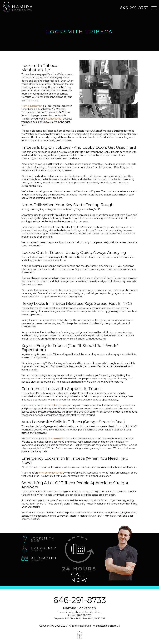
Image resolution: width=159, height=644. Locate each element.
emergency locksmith (51, 473)
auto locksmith (53, 439)
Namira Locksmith (32, 106)
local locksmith (54, 119)
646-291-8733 (80, 600)
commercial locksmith (49, 405)
